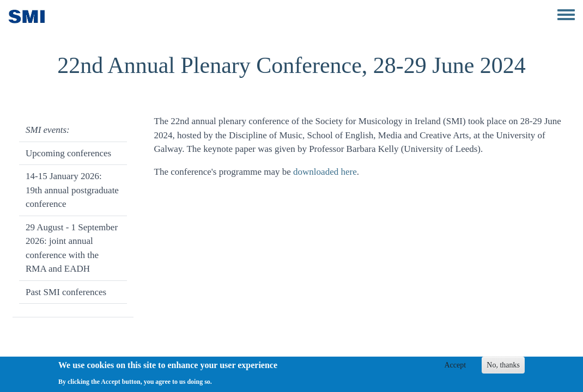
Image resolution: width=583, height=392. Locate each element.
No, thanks (503, 366)
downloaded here (325, 172)
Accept (455, 366)
